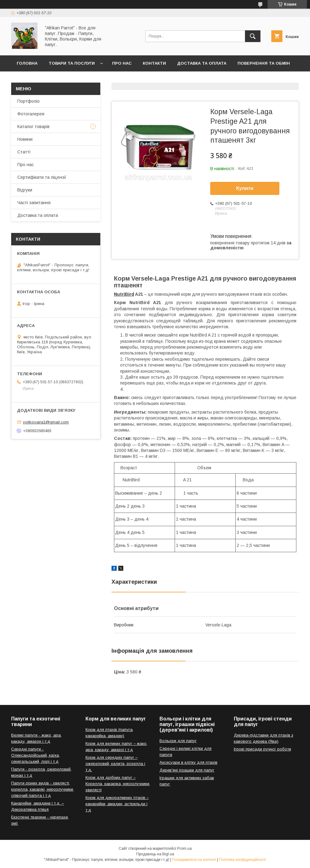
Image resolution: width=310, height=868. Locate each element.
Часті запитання (34, 203)
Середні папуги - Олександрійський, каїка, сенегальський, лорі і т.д (35, 755)
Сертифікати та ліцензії (42, 177)
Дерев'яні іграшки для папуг (187, 770)
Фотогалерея (31, 114)
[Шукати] (253, 36)
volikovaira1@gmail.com (46, 422)
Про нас (122, 63)
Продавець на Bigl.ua (155, 854)
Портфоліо (28, 101)
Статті (24, 152)
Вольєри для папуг (178, 741)
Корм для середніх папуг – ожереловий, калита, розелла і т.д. (115, 764)
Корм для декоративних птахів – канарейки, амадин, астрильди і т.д (117, 804)
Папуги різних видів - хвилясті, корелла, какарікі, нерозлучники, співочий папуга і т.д (43, 789)
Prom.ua (184, 849)
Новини (25, 139)
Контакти (154, 63)
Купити (245, 188)
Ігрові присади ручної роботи (262, 749)
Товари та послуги (72, 63)
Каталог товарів (33, 127)
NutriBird (124, 294)
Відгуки (25, 190)
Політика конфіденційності (242, 860)
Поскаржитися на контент (194, 860)
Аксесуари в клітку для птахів (188, 762)
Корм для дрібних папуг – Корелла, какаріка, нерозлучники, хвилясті (118, 784)
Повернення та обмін (264, 63)
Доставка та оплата (202, 63)
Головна (27, 63)
